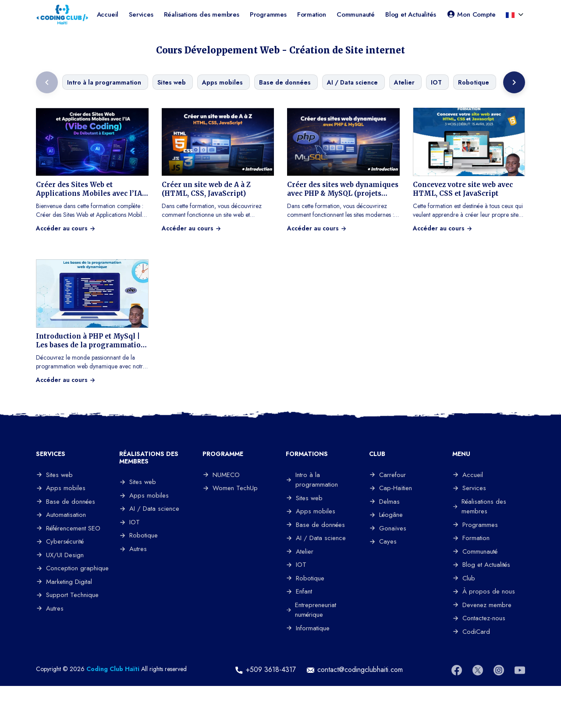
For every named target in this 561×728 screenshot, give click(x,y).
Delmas (384, 502)
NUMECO (221, 475)
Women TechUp (230, 488)
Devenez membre (482, 605)
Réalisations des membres (202, 14)
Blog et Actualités (410, 14)
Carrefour (387, 475)
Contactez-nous (479, 618)
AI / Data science (149, 509)
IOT (130, 522)
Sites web (54, 475)
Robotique (138, 535)
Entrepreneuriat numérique (311, 610)
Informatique (308, 628)
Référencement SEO (68, 528)
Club (464, 578)
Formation (312, 14)
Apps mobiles (61, 488)
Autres (50, 608)
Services (141, 14)
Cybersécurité (60, 541)
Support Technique (67, 595)
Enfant (299, 591)
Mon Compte (471, 14)
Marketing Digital (64, 582)
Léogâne (386, 515)
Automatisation (61, 515)
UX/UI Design (60, 555)
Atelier (300, 551)
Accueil (108, 14)
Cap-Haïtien (391, 488)
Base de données (66, 502)
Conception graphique (72, 568)
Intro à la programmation (312, 480)
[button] (511, 14)
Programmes (268, 14)
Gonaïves (388, 528)
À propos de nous (484, 591)
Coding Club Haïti (113, 669)
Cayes (383, 541)
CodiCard (471, 632)
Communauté (356, 14)
